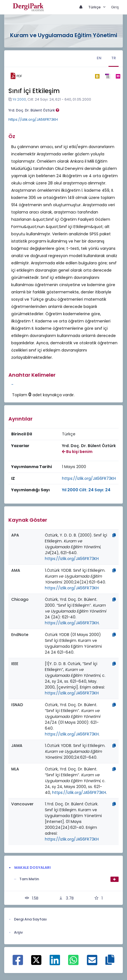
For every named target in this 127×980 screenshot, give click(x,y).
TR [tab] (114, 58)
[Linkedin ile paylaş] (55, 963)
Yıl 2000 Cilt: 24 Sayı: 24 (86, 490)
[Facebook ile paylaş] (18, 963)
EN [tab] (99, 58)
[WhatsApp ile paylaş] (73, 963)
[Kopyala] (114, 535)
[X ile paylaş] (36, 960)
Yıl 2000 (19, 99)
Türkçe (95, 7)
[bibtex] (97, 76)
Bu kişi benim (77, 452)
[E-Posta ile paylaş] (92, 963)
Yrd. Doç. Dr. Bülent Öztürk (34, 110)
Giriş (115, 7)
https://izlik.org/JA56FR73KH (33, 119)
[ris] (108, 76)
